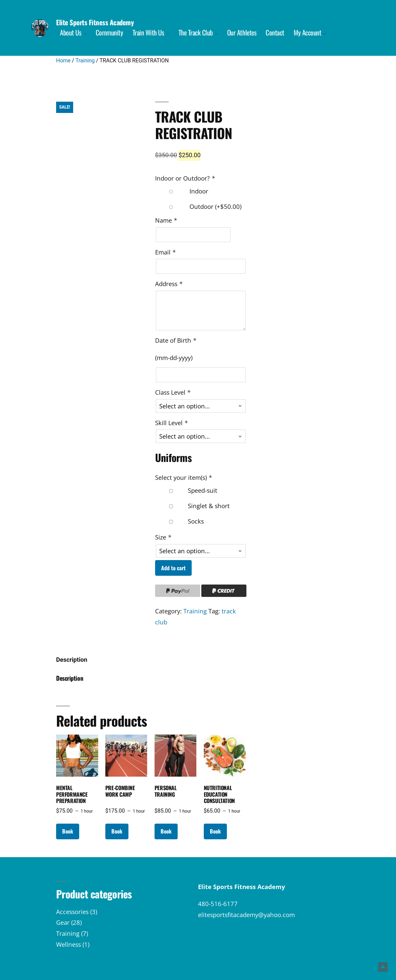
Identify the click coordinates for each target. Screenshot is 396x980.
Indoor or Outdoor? (186, 178)
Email (166, 252)
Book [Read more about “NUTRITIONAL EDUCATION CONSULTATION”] (215, 831)
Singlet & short (193, 506)
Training (85, 61)
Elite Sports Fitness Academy (95, 22)
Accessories (72, 912)
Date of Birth (176, 340)
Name (167, 220)
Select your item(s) (184, 477)
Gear (63, 922)
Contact (275, 32)
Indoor (182, 191)
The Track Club (196, 32)
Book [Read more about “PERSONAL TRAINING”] (166, 831)
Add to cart (173, 568)
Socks (180, 521)
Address (170, 284)
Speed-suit (187, 490)
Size (164, 537)
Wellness (68, 944)
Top (383, 967)
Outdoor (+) (199, 206)
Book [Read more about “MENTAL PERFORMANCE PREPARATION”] (68, 831)
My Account (307, 32)
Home (63, 61)
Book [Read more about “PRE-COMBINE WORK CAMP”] (117, 831)
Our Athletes (242, 32)
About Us (71, 32)
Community (109, 32)
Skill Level (172, 423)
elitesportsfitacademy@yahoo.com (246, 915)
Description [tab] (72, 660)
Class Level (174, 392)
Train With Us (148, 32)
